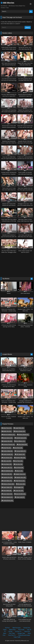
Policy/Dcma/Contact (24, 635)
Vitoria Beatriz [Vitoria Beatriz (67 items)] (8, 497)
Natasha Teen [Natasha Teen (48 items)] (21, 477)
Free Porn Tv (12, 635)
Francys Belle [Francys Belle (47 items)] (21, 451)
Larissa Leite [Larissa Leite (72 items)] (7, 467)
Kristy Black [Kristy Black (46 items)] (7, 464)
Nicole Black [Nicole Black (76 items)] (7, 481)
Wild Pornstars (17, 628)
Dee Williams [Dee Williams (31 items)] (20, 441)
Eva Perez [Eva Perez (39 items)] (18, 448)
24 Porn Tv (18, 631)
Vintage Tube (21, 633)
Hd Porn (7, 628)
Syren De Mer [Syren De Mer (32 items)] (21, 494)
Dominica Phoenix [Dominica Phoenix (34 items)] (9, 444)
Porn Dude (21, 630)
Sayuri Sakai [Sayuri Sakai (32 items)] (7, 487)
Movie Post (12, 630)
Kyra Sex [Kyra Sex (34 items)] (19, 464)
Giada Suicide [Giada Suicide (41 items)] (8, 454)
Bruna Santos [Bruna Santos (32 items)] (8, 438)
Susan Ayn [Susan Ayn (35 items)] (19, 491)
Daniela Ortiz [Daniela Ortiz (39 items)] (8, 441)
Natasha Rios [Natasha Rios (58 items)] (8, 477)
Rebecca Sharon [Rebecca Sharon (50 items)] (8, 484)
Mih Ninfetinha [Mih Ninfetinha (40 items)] (8, 471)
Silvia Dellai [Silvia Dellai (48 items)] (7, 491)
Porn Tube (12, 633)
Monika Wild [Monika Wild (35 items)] (7, 474)
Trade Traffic (17, 637)
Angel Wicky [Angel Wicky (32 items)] (20, 428)
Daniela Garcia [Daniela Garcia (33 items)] (21, 438)
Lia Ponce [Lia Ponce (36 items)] (19, 467)
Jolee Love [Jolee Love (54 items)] (7, 461)
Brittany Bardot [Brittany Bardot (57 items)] (24, 435)
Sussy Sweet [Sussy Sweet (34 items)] (8, 494)
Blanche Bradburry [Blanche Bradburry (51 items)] (9, 435)
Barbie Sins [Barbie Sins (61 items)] (7, 431)
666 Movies (8, 3)
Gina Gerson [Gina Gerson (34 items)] (7, 458)
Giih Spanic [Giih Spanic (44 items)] (20, 454)
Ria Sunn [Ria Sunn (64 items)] (21, 484)
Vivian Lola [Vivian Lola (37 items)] (20, 497)
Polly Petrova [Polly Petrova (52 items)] (20, 481)
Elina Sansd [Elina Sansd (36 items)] (23, 444)
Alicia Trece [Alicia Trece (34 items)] (7, 428)
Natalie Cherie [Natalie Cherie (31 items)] (20, 474)
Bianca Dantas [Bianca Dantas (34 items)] (20, 431)
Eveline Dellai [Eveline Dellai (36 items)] (8, 451)
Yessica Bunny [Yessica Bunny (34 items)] (8, 500)
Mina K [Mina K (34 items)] (20, 471)
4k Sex (10, 631)
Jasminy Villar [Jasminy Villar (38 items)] (20, 458)
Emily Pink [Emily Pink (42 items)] (7, 448)
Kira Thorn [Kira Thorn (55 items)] (19, 461)
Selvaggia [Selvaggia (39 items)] (19, 487)
